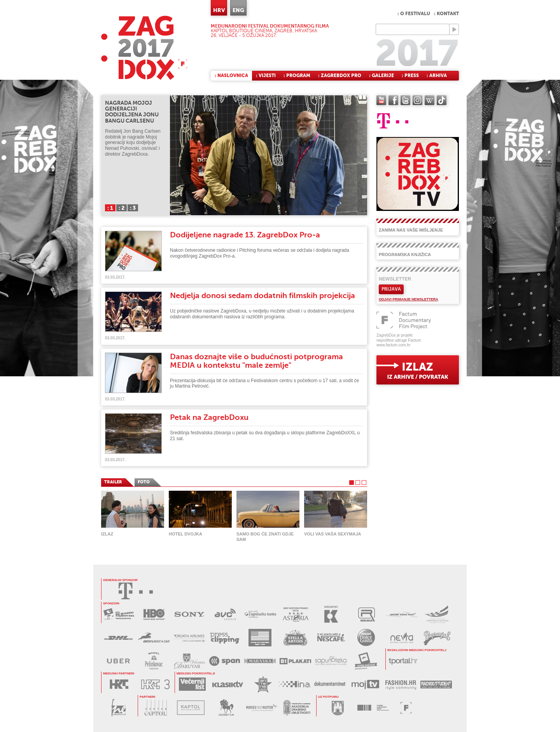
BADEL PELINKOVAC (154, 661)
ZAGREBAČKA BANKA (260, 614)
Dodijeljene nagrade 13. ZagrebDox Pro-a (245, 235)
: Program (297, 75)
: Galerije (381, 75)
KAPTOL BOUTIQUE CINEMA (191, 708)
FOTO (144, 482)
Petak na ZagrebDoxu (209, 417)
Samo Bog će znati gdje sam (265, 537)
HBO (154, 614)
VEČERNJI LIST (192, 684)
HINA (295, 684)
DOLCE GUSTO (366, 638)
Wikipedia (430, 100)
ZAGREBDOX (144, 48)
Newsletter (395, 279)
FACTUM (406, 708)
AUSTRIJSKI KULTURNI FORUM (402, 614)
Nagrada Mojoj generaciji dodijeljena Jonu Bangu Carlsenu (132, 112)
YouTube (381, 100)
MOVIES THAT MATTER (262, 708)
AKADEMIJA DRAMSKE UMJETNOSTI (297, 708)
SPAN (225, 661)
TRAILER (113, 482)
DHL (118, 638)
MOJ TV (365, 684)
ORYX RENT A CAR (154, 638)
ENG (238, 10)
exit (418, 370)
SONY (190, 614)
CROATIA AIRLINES (189, 638)
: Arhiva (437, 75)
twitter (405, 100)
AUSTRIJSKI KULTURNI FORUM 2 (437, 614)
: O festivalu (414, 14)
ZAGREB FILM (226, 708)
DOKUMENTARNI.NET (330, 684)
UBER (118, 661)
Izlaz (107, 534)
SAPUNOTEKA (331, 661)
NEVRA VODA (402, 638)
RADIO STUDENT (436, 684)
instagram (417, 100)
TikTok (442, 100)
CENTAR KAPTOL (155, 708)
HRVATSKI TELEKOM (136, 591)
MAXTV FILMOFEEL (119, 614)
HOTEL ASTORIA (296, 614)
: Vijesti (266, 75)
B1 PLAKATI (295, 661)
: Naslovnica (231, 75)
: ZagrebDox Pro (340, 75)
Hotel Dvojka (185, 534)
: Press (410, 75)
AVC (225, 614)
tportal (403, 661)
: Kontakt (446, 14)
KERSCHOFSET (331, 614)
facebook (393, 100)
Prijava (391, 289)
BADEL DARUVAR (189, 661)
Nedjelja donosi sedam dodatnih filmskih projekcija (262, 296)
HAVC (373, 708)
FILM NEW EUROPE (118, 708)
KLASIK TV (228, 684)
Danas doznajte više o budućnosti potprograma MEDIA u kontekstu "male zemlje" (256, 361)
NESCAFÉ (331, 638)
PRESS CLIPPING (225, 638)
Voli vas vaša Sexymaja (333, 534)
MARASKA (260, 661)
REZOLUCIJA (367, 614)
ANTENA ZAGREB (263, 684)
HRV (219, 10)
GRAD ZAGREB (338, 708)
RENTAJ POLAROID (366, 661)
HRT (119, 684)
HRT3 (155, 684)
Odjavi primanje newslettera (409, 299)
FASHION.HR (401, 684)
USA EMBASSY (260, 638)
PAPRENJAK (437, 638)
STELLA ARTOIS (295, 638)
